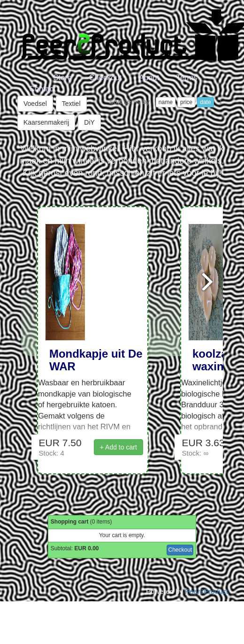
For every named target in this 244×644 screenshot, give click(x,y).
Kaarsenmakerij (46, 122)
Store (63, 77)
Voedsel (35, 104)
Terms (187, 77)
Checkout (106, 77)
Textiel (71, 104)
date (205, 102)
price (186, 102)
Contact (42, 89)
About (149, 77)
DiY (89, 122)
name (166, 102)
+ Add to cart (118, 447)
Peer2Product (206, 591)
